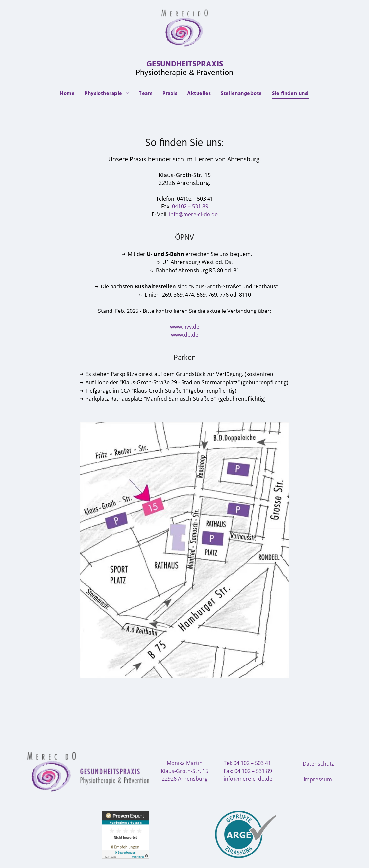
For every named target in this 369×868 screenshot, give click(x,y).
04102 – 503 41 (195, 199)
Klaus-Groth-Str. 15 (184, 771)
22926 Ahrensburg (185, 779)
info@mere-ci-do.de (193, 214)
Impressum (318, 779)
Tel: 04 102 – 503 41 (247, 763)
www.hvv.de (185, 327)
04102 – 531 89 (190, 206)
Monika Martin (185, 763)
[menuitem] (67, 94)
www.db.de (185, 335)
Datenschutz (318, 764)
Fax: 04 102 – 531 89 (248, 771)
